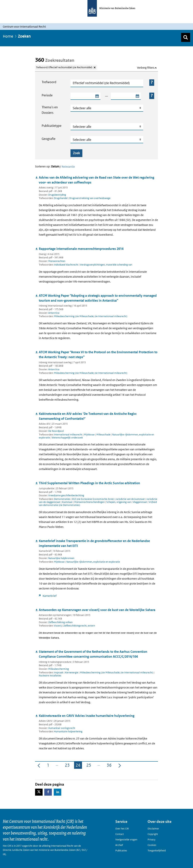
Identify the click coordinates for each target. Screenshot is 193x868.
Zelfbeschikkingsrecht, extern (79, 626)
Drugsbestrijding (57, 195)
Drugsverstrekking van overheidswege (90, 198)
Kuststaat (68, 502)
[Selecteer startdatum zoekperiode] (97, 96)
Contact (120, 834)
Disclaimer (153, 829)
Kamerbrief (50, 596)
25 (90, 766)
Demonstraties (62, 499)
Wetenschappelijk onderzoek (67, 438)
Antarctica (54, 313)
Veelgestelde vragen (126, 840)
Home (8, 36)
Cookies (152, 845)
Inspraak (59, 672)
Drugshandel (61, 198)
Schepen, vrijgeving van (119, 502)
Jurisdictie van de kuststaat (130, 499)
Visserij (58, 626)
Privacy (151, 840)
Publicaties (121, 851)
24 (79, 766)
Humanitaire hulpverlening (68, 731)
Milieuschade (104, 435)
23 (68, 766)
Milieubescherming (59, 669)
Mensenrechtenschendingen (90, 502)
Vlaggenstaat (140, 502)
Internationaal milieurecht (68, 435)
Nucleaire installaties (50, 676)
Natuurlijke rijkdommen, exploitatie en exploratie (93, 562)
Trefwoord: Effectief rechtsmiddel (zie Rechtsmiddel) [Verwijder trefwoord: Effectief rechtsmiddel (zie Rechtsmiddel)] (64, 67)
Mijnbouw (90, 435)
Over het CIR (122, 829)
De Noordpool (56, 431)
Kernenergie (72, 672)
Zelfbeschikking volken (60, 622)
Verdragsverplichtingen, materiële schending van (106, 265)
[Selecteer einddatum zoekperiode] (137, 96)
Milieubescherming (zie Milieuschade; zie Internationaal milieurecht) (91, 316)
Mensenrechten (57, 261)
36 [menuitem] (110, 766)
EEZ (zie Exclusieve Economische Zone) (93, 499)
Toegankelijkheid (157, 851)
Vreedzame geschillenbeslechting (66, 495)
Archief (119, 845)
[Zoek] (186, 37)
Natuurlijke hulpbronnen (61, 558)
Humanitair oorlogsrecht (62, 728)
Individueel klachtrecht (66, 265)
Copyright (153, 834)
